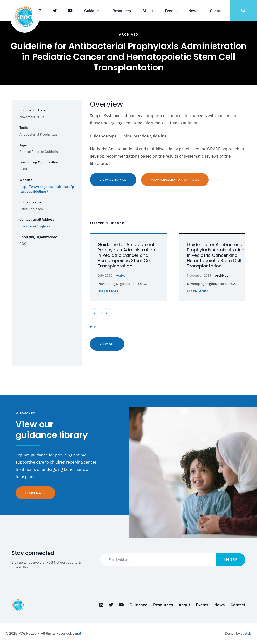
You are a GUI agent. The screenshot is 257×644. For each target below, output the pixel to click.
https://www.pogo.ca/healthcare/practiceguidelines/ (47, 189)
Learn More (35, 493)
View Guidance (113, 180)
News (193, 11)
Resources (122, 11)
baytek (246, 633)
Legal (77, 633)
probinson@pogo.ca (35, 226)
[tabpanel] (129, 267)
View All (107, 344)
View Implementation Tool (175, 180)
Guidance (92, 11)
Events (171, 11)
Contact (217, 11)
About (148, 11)
